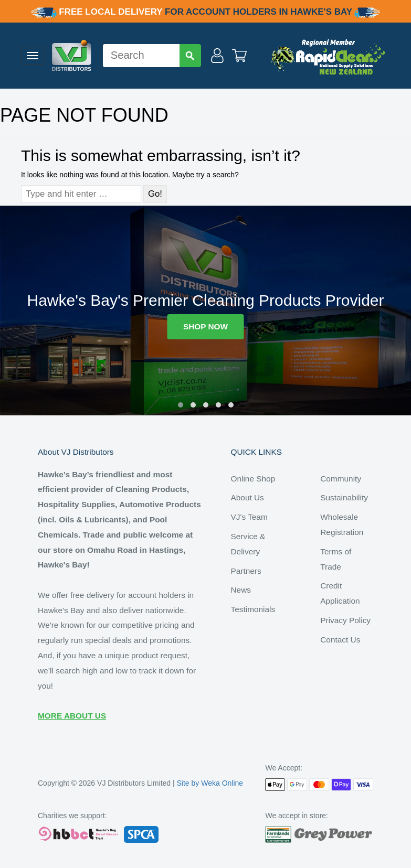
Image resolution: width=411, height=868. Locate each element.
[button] (181, 405)
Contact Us (340, 640)
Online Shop (253, 479)
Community (341, 479)
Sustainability (344, 497)
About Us (247, 497)
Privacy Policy (345, 620)
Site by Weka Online (210, 783)
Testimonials (253, 609)
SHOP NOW (205, 326)
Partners (246, 571)
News (241, 590)
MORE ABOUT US (72, 716)
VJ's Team (249, 517)
